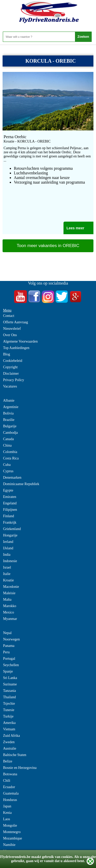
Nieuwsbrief (12, 329)
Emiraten (10, 497)
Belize (8, 761)
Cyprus (8, 471)
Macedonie (11, 587)
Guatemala (11, 793)
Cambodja (10, 433)
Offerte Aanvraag (15, 322)
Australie (10, 748)
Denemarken (12, 478)
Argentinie (11, 407)
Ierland (8, 542)
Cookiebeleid (13, 361)
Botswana (10, 774)
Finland (9, 516)
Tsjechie (9, 704)
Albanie (9, 400)
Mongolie (10, 825)
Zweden (9, 742)
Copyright (10, 367)
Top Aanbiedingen (16, 348)
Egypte (8, 490)
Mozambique (13, 838)
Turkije (8, 716)
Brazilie (9, 420)
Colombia (10, 452)
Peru (6, 652)
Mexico (9, 612)
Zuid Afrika (12, 736)
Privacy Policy (14, 380)
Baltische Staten (15, 755)
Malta (7, 600)
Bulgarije (10, 426)
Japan (7, 806)
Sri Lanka (10, 678)
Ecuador (9, 787)
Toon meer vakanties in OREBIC (48, 246)
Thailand (9, 697)
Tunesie (9, 710)
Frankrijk (10, 522)
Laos (7, 819)
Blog (7, 354)
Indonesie (10, 561)
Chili (7, 781)
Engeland (10, 503)
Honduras (10, 800)
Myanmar (10, 619)
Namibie (9, 845)
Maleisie (9, 593)
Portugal (9, 659)
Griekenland (12, 529)
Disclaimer (11, 374)
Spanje (8, 671)
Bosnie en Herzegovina (20, 768)
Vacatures (10, 386)
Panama (9, 646)
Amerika (9, 723)
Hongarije (10, 535)
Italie (7, 574)
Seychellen (11, 665)
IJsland (8, 548)
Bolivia (8, 413)
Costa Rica (11, 458)
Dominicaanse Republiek (21, 484)
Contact (9, 316)
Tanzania (9, 691)
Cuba (7, 465)
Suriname (10, 684)
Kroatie (8, 580)
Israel (7, 567)
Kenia (7, 813)
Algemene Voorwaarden (20, 341)
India (7, 555)
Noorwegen (11, 639)
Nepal (7, 633)
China (7, 445)
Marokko (10, 606)
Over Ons (10, 335)
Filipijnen (10, 510)
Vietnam (9, 729)
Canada (8, 439)
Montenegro (12, 832)
